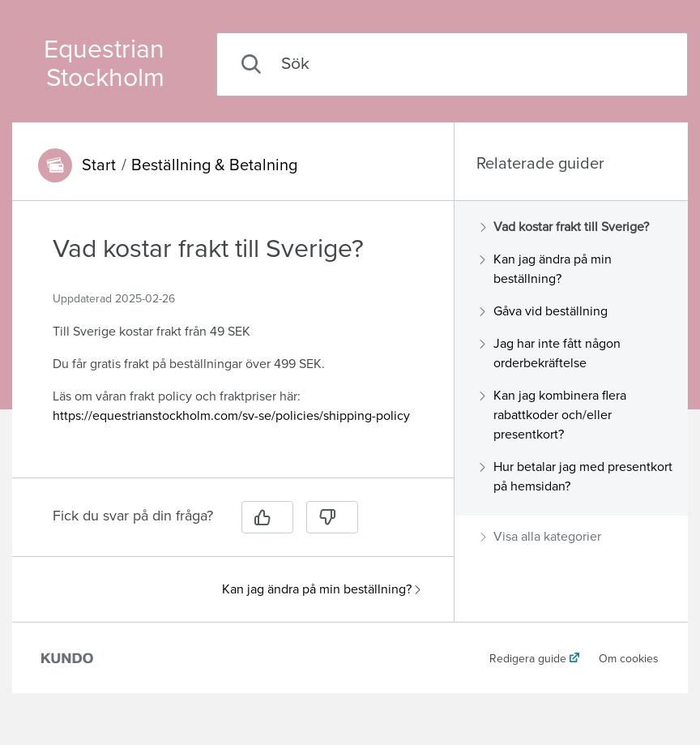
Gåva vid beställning (544, 311)
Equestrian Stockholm (104, 64)
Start (99, 165)
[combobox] (452, 64)
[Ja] (267, 517)
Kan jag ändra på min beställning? (321, 589)
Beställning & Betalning (214, 165)
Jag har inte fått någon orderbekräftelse (551, 353)
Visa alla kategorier (541, 537)
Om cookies (629, 659)
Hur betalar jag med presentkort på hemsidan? (576, 477)
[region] (233, 349)
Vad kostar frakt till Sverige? (565, 227)
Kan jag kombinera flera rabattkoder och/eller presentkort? (553, 415)
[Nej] (332, 517)
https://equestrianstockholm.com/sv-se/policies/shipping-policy (231, 416)
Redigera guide (528, 659)
